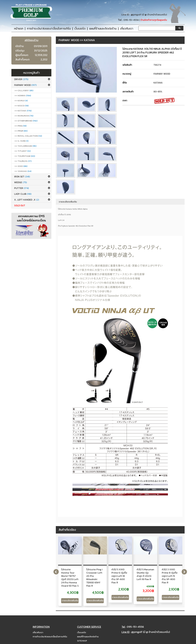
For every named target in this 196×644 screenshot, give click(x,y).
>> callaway (24, 90)
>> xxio (21, 166)
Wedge (21, 182)
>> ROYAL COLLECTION (28, 136)
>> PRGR (21, 131)
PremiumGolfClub (147, 641)
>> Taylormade (25, 146)
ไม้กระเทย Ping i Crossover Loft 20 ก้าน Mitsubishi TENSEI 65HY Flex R (117, 573)
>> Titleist (23, 151)
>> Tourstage (25, 156)
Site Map (82, 636)
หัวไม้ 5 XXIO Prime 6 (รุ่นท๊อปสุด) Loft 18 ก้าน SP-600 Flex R (160, 573)
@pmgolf (136, 15)
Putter (21, 188)
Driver (21, 79)
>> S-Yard (21, 141)
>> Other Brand (26, 121)
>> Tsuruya (23, 161)
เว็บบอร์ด (82, 628)
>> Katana (23, 111)
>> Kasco (22, 106)
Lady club (23, 194)
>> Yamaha (23, 171)
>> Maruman (24, 116)
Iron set (22, 176)
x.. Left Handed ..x (27, 200)
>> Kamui (21, 100)
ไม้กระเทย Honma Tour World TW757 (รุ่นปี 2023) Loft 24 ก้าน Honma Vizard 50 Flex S (76, 573)
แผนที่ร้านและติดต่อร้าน (88, 632)
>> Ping (21, 126)
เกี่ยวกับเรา (38, 628)
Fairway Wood (25, 85)
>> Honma (23, 95)
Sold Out (20, 205)
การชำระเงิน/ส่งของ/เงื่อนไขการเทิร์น (50, 632)
